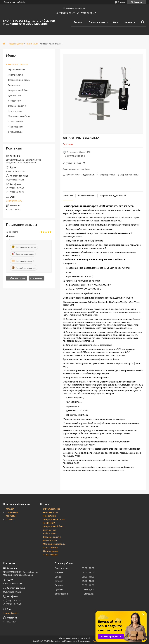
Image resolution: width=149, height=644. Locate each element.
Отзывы (10, 519)
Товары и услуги (97, 22)
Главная (78, 22)
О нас (116, 22)
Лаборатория (15, 101)
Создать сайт (10, 2)
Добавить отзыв (16, 278)
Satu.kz (88, 638)
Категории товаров (17, 64)
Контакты (130, 22)
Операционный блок (18, 90)
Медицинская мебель (19, 116)
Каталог (10, 509)
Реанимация (32, 44)
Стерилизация (15, 132)
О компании (12, 512)
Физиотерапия (16, 127)
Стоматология (15, 121)
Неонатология (15, 111)
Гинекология (49, 516)
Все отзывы (36, 278)
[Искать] (142, 22)
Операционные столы (19, 80)
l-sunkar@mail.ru (14, 201)
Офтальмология (16, 70)
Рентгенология (16, 75)
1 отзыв (122, 2)
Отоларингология (17, 106)
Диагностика (15, 95)
